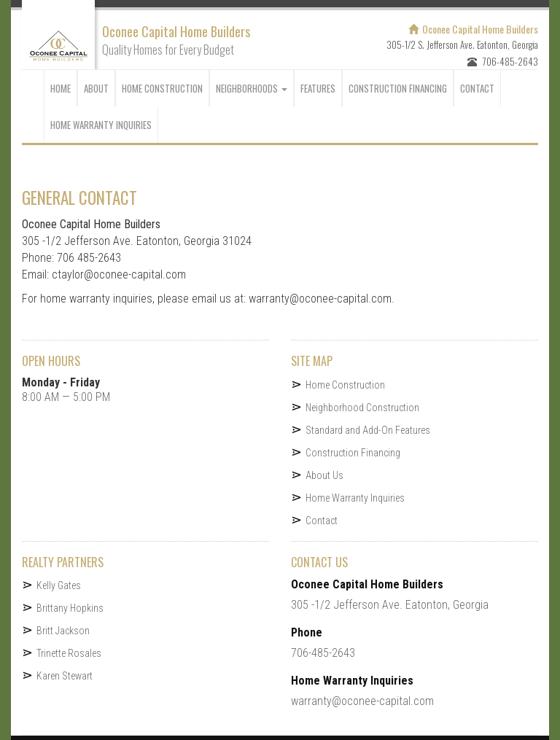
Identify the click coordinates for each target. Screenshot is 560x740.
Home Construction (162, 88)
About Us (324, 475)
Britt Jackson (63, 631)
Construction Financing (353, 453)
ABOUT (96, 88)
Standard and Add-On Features (368, 430)
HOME (61, 88)
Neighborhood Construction (362, 408)
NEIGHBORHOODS (252, 88)
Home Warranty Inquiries (101, 125)
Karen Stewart (65, 676)
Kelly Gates (59, 585)
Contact (322, 521)
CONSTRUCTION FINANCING (398, 88)
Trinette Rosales (69, 653)
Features (318, 88)
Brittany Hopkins (70, 608)
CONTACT (477, 88)
